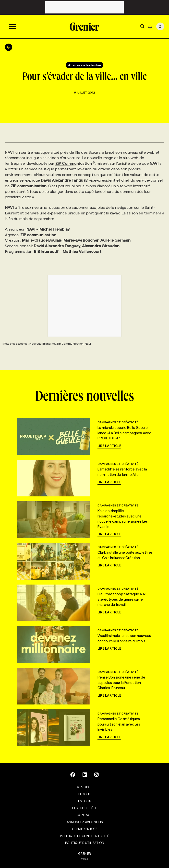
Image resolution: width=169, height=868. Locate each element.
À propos (85, 787)
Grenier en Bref (85, 829)
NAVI (9, 152)
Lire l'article (109, 446)
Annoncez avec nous (85, 822)
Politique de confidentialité (84, 836)
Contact (84, 815)
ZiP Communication (75, 163)
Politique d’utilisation (85, 843)
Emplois (84, 801)
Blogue (84, 794)
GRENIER (84, 854)
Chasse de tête (84, 808)
